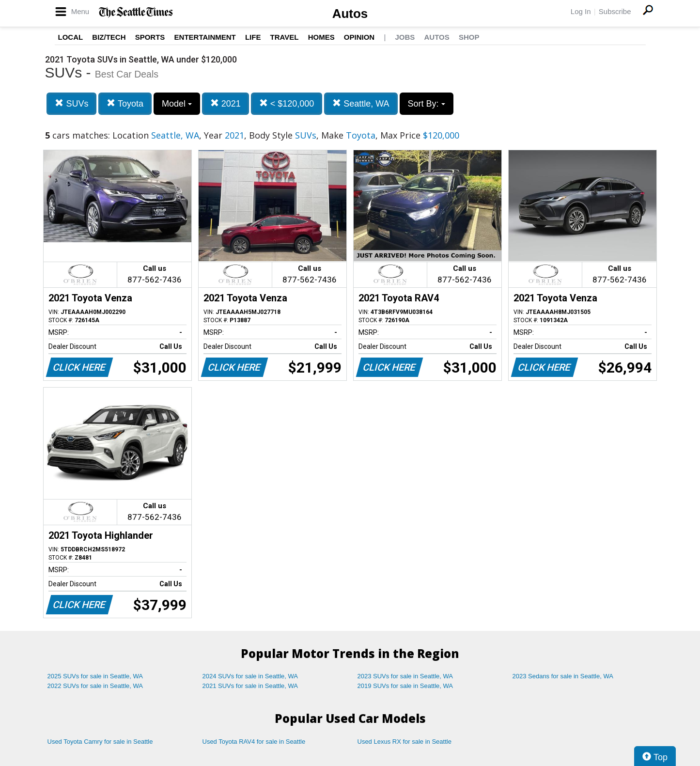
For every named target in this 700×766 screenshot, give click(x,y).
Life (253, 37)
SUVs (71, 103)
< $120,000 (287, 103)
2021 (226, 103)
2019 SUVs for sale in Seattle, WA (405, 686)
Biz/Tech (109, 37)
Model (177, 104)
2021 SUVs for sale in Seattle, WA (250, 686)
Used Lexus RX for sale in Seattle (404, 742)
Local (71, 37)
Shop (469, 37)
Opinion (359, 37)
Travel (285, 37)
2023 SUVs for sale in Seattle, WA (405, 676)
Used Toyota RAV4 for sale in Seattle (254, 742)
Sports (150, 37)
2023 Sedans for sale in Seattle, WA (563, 676)
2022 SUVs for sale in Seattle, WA (95, 686)
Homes (321, 37)
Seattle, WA (361, 103)
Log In (581, 11)
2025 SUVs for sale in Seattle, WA (95, 676)
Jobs (405, 37)
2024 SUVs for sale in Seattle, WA (250, 676)
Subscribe (615, 11)
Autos (350, 14)
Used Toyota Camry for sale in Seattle (100, 742)
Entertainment (205, 37)
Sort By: (427, 104)
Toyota (125, 103)
